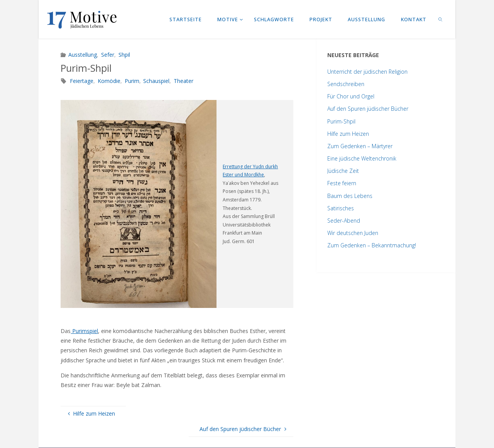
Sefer (108, 55)
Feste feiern (342, 183)
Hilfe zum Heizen (348, 134)
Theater (184, 81)
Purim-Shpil (341, 121)
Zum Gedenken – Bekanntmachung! (372, 245)
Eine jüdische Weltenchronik (362, 158)
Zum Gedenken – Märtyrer (360, 146)
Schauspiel (156, 81)
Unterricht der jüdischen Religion (367, 72)
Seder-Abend (344, 221)
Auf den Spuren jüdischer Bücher (368, 109)
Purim (132, 81)
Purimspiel (84, 331)
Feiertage (82, 81)
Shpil (124, 55)
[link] (441, 19)
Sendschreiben (346, 84)
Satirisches (341, 208)
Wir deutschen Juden (353, 233)
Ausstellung (83, 55)
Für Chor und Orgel (351, 96)
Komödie (109, 81)
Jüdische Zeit (343, 171)
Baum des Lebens (350, 196)
